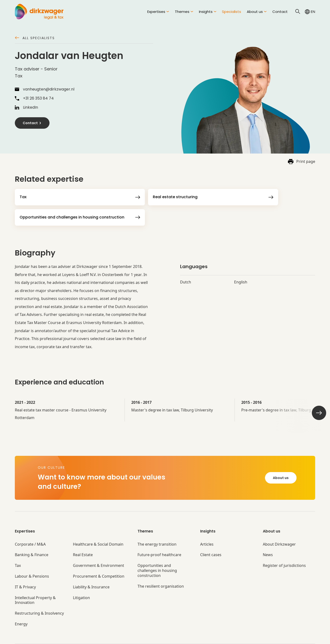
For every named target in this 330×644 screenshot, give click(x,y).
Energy (21, 611)
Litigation (81, 584)
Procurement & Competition (99, 563)
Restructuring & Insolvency (39, 600)
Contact (280, 12)
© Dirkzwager (26, 637)
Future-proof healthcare (159, 542)
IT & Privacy (25, 574)
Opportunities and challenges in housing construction (157, 557)
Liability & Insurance (91, 574)
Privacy (106, 637)
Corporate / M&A (30, 531)
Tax (18, 552)
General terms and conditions (68, 637)
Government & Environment (99, 552)
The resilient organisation (161, 573)
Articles (207, 531)
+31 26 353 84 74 (34, 98)
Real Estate (83, 542)
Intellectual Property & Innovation (35, 587)
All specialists (35, 38)
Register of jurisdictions (284, 552)
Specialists (231, 12)
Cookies (125, 637)
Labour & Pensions (32, 563)
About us (281, 465)
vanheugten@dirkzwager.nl (45, 89)
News (268, 542)
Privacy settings (221, 637)
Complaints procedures (157, 637)
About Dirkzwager (279, 531)
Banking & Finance (32, 542)
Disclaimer (192, 637)
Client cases (211, 542)
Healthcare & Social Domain (98, 531)
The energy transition (157, 531)
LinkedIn (26, 107)
